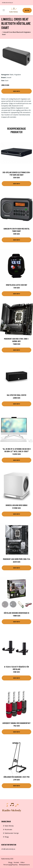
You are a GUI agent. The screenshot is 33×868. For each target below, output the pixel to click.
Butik (27, 10)
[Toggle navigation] (4, 10)
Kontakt (16, 862)
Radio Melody (9, 826)
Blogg (7, 837)
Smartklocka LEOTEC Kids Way (16, 285)
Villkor (23, 862)
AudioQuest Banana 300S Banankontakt (16, 723)
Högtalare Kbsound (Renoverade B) (16, 613)
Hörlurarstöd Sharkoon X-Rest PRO (17, 777)
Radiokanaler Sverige (12, 833)
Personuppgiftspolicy (11, 865)
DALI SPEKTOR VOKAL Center (17, 395)
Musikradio (8, 830)
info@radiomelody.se (7, 3)
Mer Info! (17, 91)
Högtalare (18, 75)
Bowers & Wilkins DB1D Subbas (17, 505)
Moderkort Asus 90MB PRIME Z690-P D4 (17, 559)
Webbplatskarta (24, 865)
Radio (12, 75)
